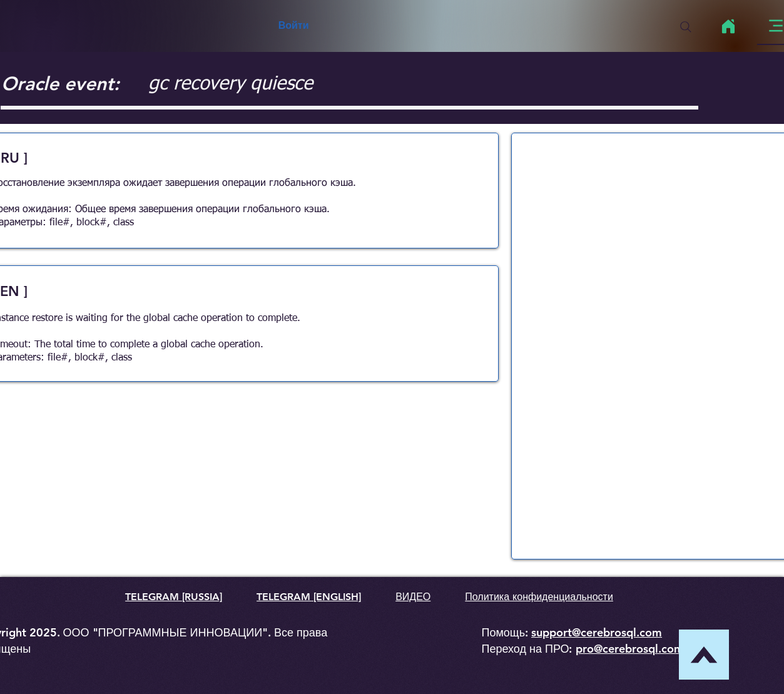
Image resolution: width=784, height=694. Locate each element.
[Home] (729, 26)
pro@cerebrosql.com (630, 649)
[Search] (686, 27)
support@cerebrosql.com (597, 632)
